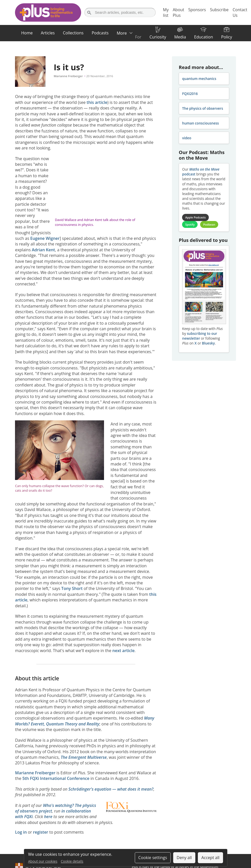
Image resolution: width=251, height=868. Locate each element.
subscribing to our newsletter (200, 336)
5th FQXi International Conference (56, 778)
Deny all (184, 858)
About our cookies (43, 861)
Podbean (209, 224)
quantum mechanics (199, 79)
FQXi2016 (190, 94)
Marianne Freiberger (68, 76)
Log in (21, 832)
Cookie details (72, 861)
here (48, 817)
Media (180, 37)
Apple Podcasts (195, 217)
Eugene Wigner (45, 238)
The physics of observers (203, 108)
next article (123, 651)
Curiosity (158, 37)
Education (203, 37)
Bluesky (208, 343)
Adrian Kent (43, 250)
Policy (227, 37)
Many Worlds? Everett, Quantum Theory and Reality (85, 721)
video (187, 138)
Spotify (190, 224)
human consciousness (200, 123)
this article (97, 102)
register (41, 832)
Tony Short (72, 588)
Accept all (210, 858)
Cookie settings (153, 858)
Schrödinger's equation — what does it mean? (111, 789)
